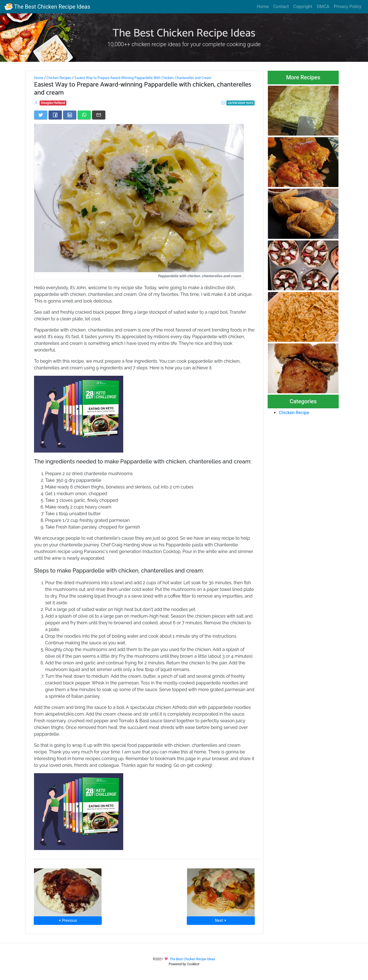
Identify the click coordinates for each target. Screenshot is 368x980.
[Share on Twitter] (41, 115)
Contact (281, 7)
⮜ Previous (68, 920)
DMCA (323, 7)
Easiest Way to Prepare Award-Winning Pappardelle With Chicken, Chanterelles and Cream (143, 78)
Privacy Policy (348, 7)
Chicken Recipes (59, 78)
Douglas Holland (53, 103)
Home (263, 7)
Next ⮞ (221, 920)
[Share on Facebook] (55, 115)
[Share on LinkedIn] (70, 115)
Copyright (303, 7)
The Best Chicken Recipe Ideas (47, 7)
